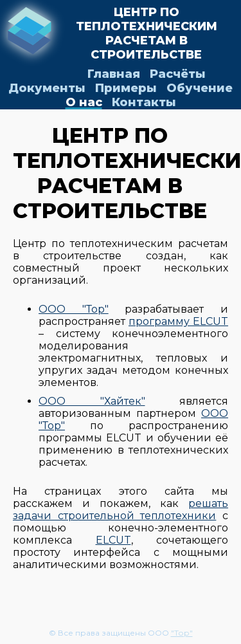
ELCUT (113, 540)
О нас (84, 102)
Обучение (200, 88)
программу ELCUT (178, 321)
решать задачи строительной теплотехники (121, 510)
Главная (114, 74)
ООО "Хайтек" (92, 401)
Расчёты (178, 74)
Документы (47, 88)
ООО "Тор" (74, 309)
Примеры (126, 88)
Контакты (144, 102)
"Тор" (182, 633)
